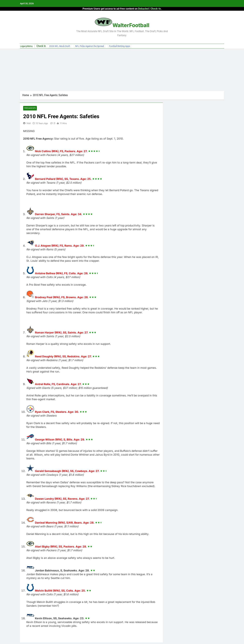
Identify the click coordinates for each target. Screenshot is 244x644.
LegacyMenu (26, 46)
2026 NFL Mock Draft (60, 46)
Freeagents (30, 108)
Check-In (156, 9)
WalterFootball (131, 25)
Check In (41, 46)
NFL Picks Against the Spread (90, 46)
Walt (29, 123)
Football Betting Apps (120, 46)
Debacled (143, 9)
